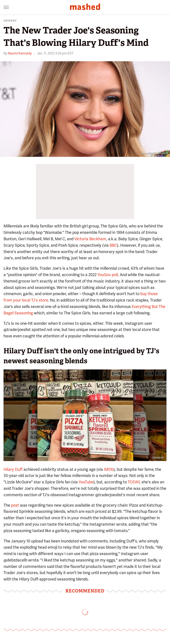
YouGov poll (108, 275)
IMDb (109, 469)
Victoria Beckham (90, 239)
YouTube (86, 482)
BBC (113, 245)
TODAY (134, 482)
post (15, 505)
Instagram (158, 458)
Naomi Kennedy (20, 53)
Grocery (10, 21)
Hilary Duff (13, 469)
